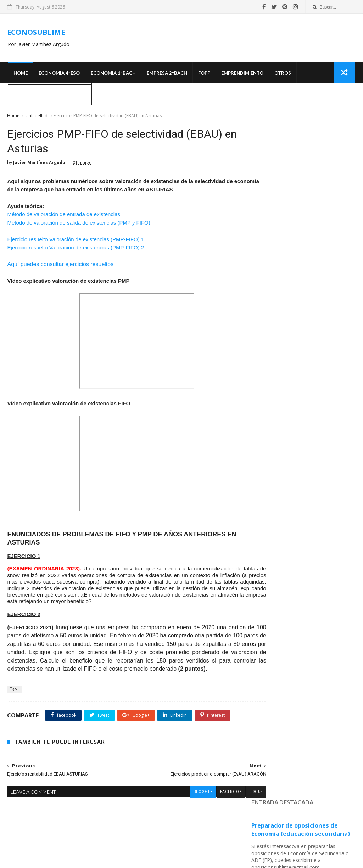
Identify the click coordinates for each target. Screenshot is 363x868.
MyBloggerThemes (257, 859)
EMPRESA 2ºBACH (166, 74)
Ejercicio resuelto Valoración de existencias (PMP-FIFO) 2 (76, 253)
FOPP (203, 74)
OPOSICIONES (29, 96)
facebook (205, 821)
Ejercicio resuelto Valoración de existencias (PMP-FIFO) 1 (76, 244)
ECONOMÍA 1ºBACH (112, 74)
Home (19, 74)
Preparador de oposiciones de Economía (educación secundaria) (301, 146)
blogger (177, 821)
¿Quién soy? (70, 96)
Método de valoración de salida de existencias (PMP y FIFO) (79, 228)
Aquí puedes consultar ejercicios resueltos (60, 269)
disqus (230, 821)
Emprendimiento (241, 74)
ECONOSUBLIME (36, 33)
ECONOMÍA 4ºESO (58, 74)
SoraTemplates (217, 859)
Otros (282, 74)
